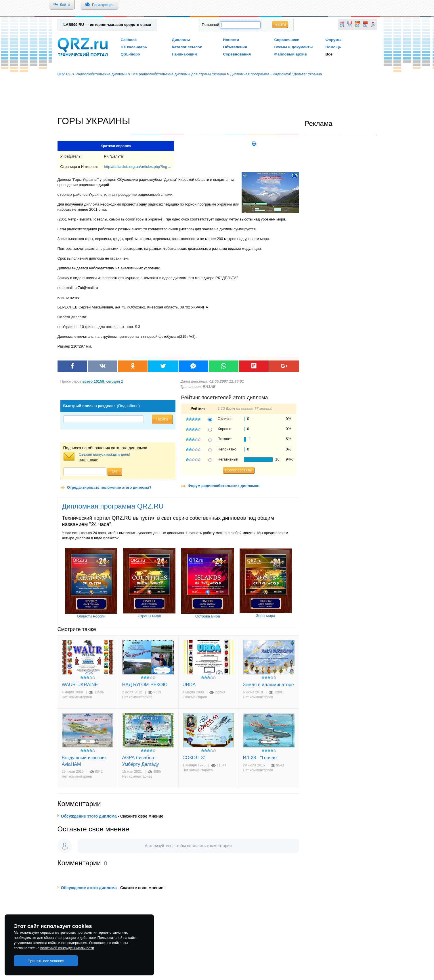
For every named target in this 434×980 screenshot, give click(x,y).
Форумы (334, 40)
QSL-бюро (130, 54)
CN (365, 26)
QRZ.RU (65, 74)
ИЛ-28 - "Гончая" (261, 757)
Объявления (235, 47)
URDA (189, 684)
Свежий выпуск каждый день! (105, 454)
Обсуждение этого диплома (89, 816)
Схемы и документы (294, 47)
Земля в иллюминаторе (268, 684)
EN (342, 26)
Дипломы (181, 40)
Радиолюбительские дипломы (102, 74)
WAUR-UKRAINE (80, 684)
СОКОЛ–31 (195, 757)
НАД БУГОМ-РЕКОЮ (145, 684)
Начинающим (185, 54)
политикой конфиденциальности (67, 948)
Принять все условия (46, 961)
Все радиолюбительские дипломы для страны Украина (179, 74)
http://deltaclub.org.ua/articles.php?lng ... (137, 167)
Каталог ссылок (187, 47)
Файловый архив (291, 54)
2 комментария (195, 697)
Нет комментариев (77, 697)
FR (350, 26)
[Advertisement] (217, 96)
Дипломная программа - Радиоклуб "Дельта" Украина (276, 74)
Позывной (211, 25)
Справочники (287, 40)
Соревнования (237, 54)
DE (357, 26)
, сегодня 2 (103, 381)
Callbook (129, 40)
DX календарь (134, 47)
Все (329, 54)
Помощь (333, 47)
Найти (280, 24)
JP (373, 26)
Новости (231, 40)
